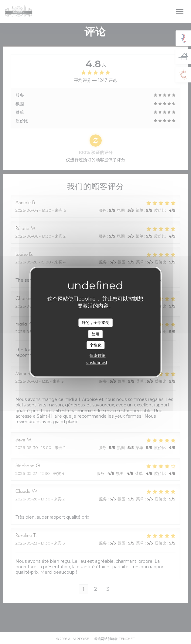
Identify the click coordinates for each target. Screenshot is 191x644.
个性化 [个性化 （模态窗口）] (95, 345)
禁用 (95, 334)
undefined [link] (97, 362)
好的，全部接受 (95, 322)
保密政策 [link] (97, 355)
